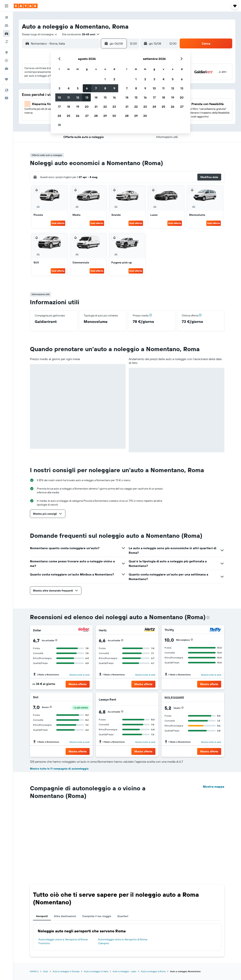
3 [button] (59, 88)
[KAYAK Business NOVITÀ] (6, 68)
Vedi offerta (58, 223)
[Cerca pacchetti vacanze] (6, 42)
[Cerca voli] (6, 18)
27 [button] (87, 116)
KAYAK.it (34, 971)
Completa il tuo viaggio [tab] (97, 916)
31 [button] (59, 125)
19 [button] (78, 107)
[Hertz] (150, 630)
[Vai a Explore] (6, 52)
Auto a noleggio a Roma (153, 971)
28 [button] (96, 116)
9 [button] (114, 88)
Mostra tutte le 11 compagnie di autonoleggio (59, 769)
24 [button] (59, 116)
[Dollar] (84, 630)
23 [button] (114, 107)
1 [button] (105, 79)
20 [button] (87, 107)
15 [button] (105, 97)
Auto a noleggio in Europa (66, 971)
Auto (46, 971)
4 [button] (69, 88)
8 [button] (105, 88)
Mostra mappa (214, 787)
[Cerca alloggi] (6, 26)
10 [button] (59, 97)
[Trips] (6, 79)
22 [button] (105, 107)
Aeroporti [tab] (42, 916)
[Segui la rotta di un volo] (6, 60)
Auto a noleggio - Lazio (125, 971)
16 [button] (114, 97)
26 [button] (78, 116)
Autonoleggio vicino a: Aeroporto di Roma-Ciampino (123, 941)
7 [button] (96, 88)
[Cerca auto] (6, 34)
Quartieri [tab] (123, 916)
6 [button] (87, 88)
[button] (6, 6)
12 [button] (78, 97)
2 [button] (114, 79)
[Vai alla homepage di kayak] (26, 6)
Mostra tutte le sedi (80, 675)
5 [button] (78, 88)
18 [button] (69, 107)
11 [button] (68, 97)
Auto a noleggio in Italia (96, 971)
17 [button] (59, 107)
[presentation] (208, 617)
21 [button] (96, 107)
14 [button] (96, 97)
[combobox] (40, 34)
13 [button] (87, 97)
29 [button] (105, 116)
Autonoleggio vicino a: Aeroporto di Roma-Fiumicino (63, 941)
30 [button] (114, 116)
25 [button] (68, 116)
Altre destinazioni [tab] (65, 916)
